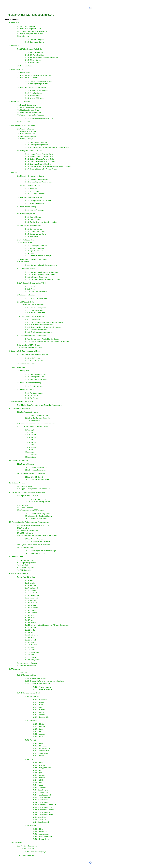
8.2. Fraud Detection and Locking (29, 383)
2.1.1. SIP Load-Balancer (34, 53)
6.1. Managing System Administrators (30, 176)
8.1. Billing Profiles (24, 371)
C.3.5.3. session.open (41, 834)
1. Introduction (14, 23)
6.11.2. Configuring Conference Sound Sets (41, 275)
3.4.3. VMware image (33, 96)
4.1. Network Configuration (27, 105)
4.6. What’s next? (23, 122)
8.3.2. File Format (31, 396)
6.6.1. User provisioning (34, 229)
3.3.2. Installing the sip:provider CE (38, 84)
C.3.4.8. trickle (38, 780)
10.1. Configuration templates (28, 412)
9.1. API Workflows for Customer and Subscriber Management (39, 405)
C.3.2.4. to (37, 732)
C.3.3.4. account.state (41, 751)
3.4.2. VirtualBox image (33, 93)
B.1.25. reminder (31, 640)
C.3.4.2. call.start (39, 765)
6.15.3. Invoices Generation (35, 313)
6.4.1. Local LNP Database (35, 210)
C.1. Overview (22, 673)
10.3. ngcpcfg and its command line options (33, 426)
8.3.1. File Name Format (34, 393)
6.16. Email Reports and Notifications (30, 316)
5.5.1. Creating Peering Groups (36, 142)
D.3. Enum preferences (25, 855)
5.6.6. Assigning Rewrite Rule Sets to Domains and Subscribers (48, 167)
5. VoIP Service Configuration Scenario (23, 125)
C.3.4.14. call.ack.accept (42, 795)
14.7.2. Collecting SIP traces (35, 553)
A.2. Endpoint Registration (26, 563)
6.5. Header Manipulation (26, 214)
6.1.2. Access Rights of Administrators (39, 182)
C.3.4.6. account (39, 775)
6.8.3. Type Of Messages (34, 251)
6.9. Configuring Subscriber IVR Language (32, 259)
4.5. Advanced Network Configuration (30, 115)
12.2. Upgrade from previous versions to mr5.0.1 (34, 489)
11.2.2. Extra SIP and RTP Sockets (38, 479)
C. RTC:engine (14, 669)
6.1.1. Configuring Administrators (37, 179)
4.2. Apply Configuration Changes (29, 108)
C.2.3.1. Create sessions (42, 687)
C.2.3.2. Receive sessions (43, 689)
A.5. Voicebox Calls (24, 570)
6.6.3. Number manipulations (35, 234)
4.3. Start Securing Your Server (28, 110)
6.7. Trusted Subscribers (26, 240)
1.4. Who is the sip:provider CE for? (30, 34)
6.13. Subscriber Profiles (26, 295)
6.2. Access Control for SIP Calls (29, 185)
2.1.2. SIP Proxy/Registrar (34, 55)
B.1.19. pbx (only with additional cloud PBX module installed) (47, 625)
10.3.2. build (30, 432)
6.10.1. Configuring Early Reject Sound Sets (41, 265)
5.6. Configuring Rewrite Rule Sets (29, 151)
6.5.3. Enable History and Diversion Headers (41, 222)
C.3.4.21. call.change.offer (43, 812)
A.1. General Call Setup (26, 560)
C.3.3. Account (30, 740)
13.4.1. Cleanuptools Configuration (38, 514)
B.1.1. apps (29, 581)
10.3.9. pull (29, 450)
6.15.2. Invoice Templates (34, 310)
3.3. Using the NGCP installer (28, 78)
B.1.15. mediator (31, 615)
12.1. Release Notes (24, 486)
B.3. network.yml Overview (27, 666)
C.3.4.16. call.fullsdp (40, 800)
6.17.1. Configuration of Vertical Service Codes (42, 339)
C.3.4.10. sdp (38, 785)
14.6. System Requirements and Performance (33, 545)
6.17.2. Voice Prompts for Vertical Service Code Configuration (47, 342)
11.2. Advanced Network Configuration (31, 473)
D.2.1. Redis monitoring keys (35, 852)
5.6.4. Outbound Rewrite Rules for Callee (40, 162)
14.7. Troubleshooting (25, 547)
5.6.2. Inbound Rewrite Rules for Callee (39, 157)
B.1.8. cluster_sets (32, 598)
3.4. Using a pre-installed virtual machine (32, 87)
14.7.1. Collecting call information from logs (41, 551)
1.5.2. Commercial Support (35, 42)
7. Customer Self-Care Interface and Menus (25, 351)
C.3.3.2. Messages (40, 746)
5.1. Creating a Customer (26, 129)
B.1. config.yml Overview (26, 577)
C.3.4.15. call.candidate (42, 797)
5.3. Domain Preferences (26, 134)
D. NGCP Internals (16, 842)
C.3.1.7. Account (39, 715)
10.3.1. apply (30, 430)
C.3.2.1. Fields (38, 724)
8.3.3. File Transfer (32, 398)
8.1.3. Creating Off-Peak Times (36, 379)
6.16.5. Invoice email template (36, 330)
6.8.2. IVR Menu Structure (34, 248)
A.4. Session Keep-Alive (26, 568)
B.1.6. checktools (31, 593)
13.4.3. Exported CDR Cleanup (36, 519)
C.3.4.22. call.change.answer (44, 815)
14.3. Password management (28, 530)
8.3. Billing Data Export (25, 390)
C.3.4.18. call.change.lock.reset (44, 805)
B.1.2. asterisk (30, 583)
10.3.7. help (29, 445)
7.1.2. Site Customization (34, 360)
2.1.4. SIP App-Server (33, 60)
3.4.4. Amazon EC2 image (35, 98)
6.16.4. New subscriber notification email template (43, 327)
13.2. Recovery (23, 505)
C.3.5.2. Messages (40, 832)
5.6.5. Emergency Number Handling (38, 164)
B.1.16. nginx (30, 618)
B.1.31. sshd (30, 655)
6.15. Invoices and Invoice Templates (30, 304)
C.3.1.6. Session (39, 712)
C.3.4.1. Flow (38, 763)
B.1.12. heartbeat (31, 608)
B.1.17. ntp (29, 620)
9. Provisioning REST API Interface (22, 402)
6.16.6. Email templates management (39, 332)
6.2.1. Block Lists (31, 189)
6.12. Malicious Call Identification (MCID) (32, 283)
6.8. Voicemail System (25, 242)
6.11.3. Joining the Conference (36, 277)
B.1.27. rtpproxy (31, 645)
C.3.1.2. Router (39, 702)
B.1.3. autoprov (31, 586)
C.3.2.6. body (38, 736)
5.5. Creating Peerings (25, 139)
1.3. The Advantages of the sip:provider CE (32, 31)
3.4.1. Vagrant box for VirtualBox (37, 91)
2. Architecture (14, 46)
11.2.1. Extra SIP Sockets (34, 477)
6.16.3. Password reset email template (39, 325)
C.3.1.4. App (38, 707)
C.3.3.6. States (39, 756)
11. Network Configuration (18, 461)
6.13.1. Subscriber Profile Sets (36, 298)
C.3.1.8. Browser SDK (41, 717)
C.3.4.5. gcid (38, 773)
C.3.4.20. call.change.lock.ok (44, 810)
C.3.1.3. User (38, 705)
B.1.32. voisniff (30, 657)
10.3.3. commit (30, 435)
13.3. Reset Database (25, 508)
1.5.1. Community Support (35, 40)
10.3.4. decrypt (31, 437)
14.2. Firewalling (23, 528)
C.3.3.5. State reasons (41, 753)
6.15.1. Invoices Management (36, 308)
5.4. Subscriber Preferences (27, 136)
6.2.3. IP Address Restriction (35, 194)
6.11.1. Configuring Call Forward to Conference (42, 272)
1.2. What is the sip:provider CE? (29, 29)
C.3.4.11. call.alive (40, 788)
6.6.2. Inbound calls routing (35, 231)
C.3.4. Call (29, 759)
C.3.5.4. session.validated (42, 836)
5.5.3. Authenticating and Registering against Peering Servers (47, 147)
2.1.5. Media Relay (32, 62)
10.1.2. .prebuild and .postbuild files (38, 418)
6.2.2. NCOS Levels (32, 191)
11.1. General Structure (25, 464)
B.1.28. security (31, 647)
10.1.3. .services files (33, 420)
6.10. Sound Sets (23, 262)
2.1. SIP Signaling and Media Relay (30, 49)
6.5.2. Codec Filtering (33, 220)
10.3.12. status (30, 457)
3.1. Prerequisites (23, 73)
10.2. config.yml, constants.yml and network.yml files (36, 424)
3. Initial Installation (16, 69)
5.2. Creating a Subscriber (26, 131)
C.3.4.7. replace (39, 778)
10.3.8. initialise (31, 447)
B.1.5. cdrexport (31, 590)
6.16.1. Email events (32, 320)
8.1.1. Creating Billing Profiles (36, 374)
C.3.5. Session (30, 826)
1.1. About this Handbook (26, 26)
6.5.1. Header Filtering (33, 217)
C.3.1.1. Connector (40, 700)
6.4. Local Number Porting (26, 207)
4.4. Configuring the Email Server (29, 113)
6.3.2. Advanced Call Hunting (36, 203)
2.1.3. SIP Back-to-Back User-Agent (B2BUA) (41, 57)
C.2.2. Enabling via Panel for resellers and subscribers (45, 681)
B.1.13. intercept (31, 610)
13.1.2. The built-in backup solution (38, 502)
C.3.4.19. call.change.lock (42, 807)
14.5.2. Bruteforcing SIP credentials (38, 541)
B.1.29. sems (30, 650)
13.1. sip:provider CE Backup (28, 496)
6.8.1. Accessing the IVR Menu (36, 246)
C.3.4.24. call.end (40, 820)
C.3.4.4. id (37, 770)
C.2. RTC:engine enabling (26, 675)
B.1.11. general (31, 605)
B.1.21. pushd (30, 630)
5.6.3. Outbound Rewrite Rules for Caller (40, 159)
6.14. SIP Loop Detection (26, 302)
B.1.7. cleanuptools (32, 595)
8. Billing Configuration (17, 367)
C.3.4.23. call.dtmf (40, 817)
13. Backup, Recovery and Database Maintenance (27, 492)
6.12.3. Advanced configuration (36, 291)
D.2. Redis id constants (25, 848)
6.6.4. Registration (32, 237)
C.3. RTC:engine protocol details (29, 693)
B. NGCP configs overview (19, 574)
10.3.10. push (30, 452)
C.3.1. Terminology (32, 696)
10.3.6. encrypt (31, 442)
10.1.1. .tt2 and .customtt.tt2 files (37, 416)
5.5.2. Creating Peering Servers (36, 145)
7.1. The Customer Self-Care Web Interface (33, 354)
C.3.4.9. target (38, 783)
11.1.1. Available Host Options (36, 468)
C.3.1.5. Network (39, 710)
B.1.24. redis (30, 637)
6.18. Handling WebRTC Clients (28, 345)
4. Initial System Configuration (20, 102)
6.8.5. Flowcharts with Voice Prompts (38, 256)
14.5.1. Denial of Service (34, 539)
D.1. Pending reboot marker (27, 846)
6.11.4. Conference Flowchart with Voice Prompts (43, 280)
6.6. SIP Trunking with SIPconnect (29, 226)
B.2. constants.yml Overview (27, 663)
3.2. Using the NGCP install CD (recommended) (34, 75)
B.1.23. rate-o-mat (32, 635)
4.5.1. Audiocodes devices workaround (39, 118)
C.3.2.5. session (39, 734)
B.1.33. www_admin (32, 660)
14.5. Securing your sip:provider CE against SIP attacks (37, 535)
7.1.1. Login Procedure (33, 358)
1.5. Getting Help (23, 36)
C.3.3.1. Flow (38, 743)
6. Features (13, 172)
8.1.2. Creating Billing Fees (35, 377)
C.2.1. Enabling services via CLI (37, 679)
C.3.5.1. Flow (38, 829)
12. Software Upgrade (17, 483)
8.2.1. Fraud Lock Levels (34, 386)
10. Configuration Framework (19, 409)
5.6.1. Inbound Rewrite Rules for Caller (39, 154)
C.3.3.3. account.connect (42, 748)
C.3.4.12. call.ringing (41, 790)
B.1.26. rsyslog (31, 642)
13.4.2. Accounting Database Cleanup (39, 516)
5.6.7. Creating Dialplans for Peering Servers (41, 169)
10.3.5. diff (29, 440)
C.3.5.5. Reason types (41, 839)
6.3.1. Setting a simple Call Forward (38, 201)
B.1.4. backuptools (32, 588)
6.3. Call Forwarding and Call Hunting (31, 197)
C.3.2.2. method (39, 727)
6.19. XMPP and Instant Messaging (30, 347)
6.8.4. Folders (30, 253)
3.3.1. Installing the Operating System (39, 81)
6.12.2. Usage (30, 289)
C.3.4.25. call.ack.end (41, 822)
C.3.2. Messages (31, 721)
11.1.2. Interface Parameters (35, 470)
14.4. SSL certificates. (25, 533)
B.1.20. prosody (31, 628)
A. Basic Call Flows (16, 557)
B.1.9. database (31, 600)
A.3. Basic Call (22, 565)
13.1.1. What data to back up (35, 499)
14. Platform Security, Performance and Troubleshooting (29, 522)
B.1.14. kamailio (31, 613)
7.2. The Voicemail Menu (26, 364)
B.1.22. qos (29, 633)
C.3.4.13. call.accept (41, 792)
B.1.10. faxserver (31, 603)
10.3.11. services (31, 455)
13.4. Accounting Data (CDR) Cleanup (31, 510)
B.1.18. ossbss (30, 623)
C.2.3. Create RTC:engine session (37, 683)
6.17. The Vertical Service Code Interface (32, 336)
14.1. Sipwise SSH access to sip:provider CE (33, 526)
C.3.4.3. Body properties (42, 768)
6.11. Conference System (26, 269)
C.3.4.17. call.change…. (42, 802)
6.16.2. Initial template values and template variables (44, 322)
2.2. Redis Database (24, 66)
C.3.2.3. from (38, 729)
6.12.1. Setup (30, 287)
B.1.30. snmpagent (32, 652)
